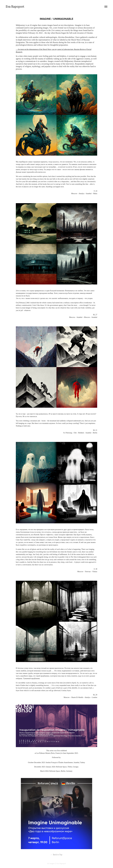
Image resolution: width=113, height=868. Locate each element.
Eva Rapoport (15, 7)
